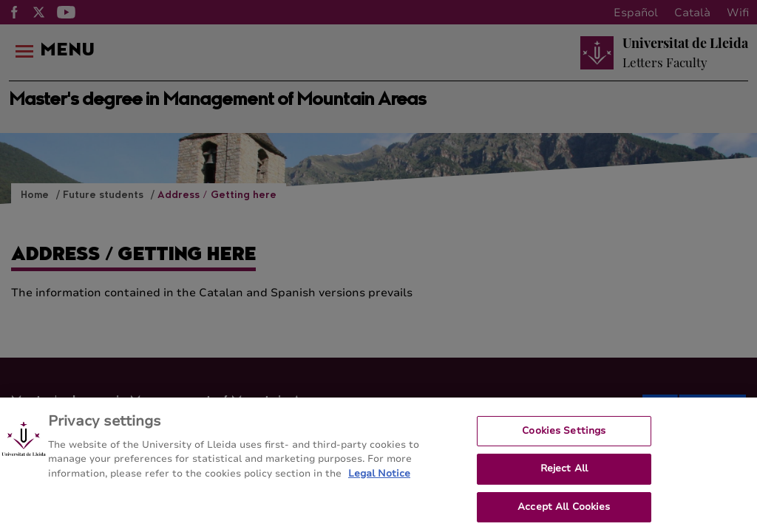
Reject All (564, 474)
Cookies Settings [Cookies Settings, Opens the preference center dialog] (564, 435)
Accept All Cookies (564, 512)
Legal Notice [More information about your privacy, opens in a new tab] (379, 478)
